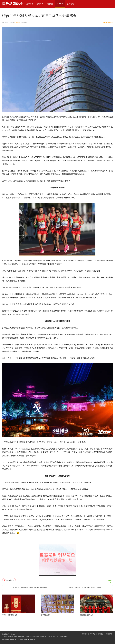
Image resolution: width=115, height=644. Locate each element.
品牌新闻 (30, 4)
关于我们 (93, 634)
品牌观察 (50, 4)
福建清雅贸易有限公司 (86, 615)
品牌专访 (40, 4)
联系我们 (84, 634)
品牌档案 (17, 22)
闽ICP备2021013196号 (60, 637)
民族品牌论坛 (12, 4)
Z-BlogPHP (13, 639)
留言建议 (101, 634)
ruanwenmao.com (29, 639)
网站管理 (109, 634)
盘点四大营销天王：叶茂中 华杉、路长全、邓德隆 (85, 587)
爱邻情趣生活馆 (46, 615)
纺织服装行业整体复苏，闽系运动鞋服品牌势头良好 (30, 587)
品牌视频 (70, 4)
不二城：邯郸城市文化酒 (10, 615)
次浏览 (9, 580)
